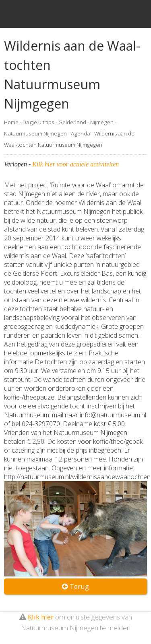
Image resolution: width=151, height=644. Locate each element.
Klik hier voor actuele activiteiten (75, 164)
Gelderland (72, 122)
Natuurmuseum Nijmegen (35, 133)
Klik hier (41, 617)
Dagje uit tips (38, 122)
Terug (75, 586)
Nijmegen (102, 122)
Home (11, 122)
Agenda (81, 133)
